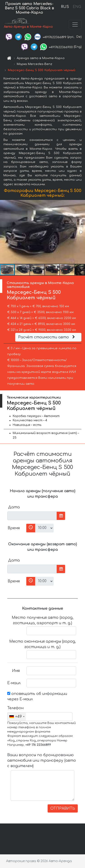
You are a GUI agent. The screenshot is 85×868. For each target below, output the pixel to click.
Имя (16, 671)
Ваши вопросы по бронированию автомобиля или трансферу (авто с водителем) (42, 761)
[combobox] (17, 717)
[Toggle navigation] (75, 25)
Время (14, 528)
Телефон (15, 708)
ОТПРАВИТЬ (63, 808)
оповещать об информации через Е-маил (37, 696)
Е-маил (14, 683)
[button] (81, 232)
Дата (14, 507)
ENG (77, 7)
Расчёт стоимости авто (47, 337)
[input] (32, 516)
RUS (65, 7)
